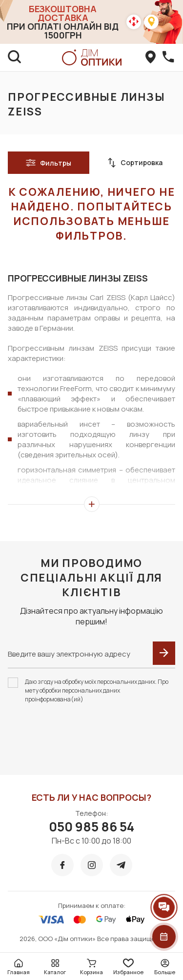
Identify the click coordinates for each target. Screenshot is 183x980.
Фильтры (48, 163)
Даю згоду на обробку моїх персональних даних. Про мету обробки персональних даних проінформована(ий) (97, 690)
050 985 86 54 (91, 827)
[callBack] (168, 57)
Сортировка (135, 163)
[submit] (164, 653)
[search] (15, 57)
